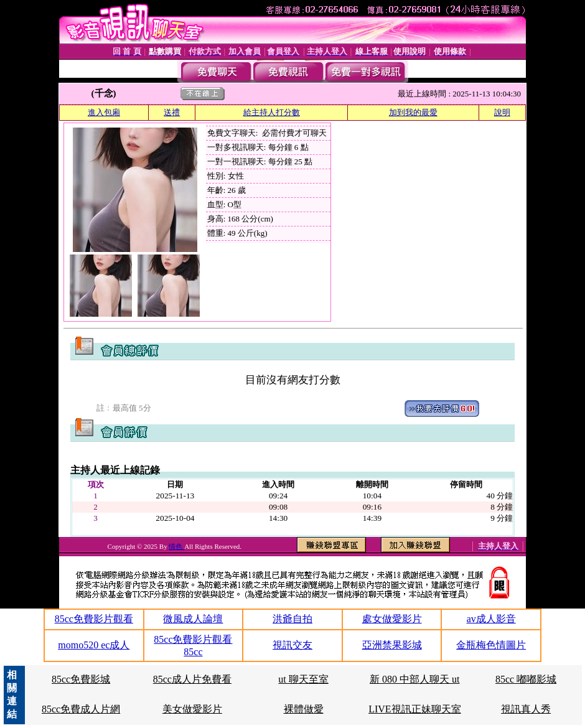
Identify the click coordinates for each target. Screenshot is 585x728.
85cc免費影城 (81, 679)
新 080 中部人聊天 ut (414, 679)
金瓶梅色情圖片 (491, 645)
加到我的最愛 (413, 112)
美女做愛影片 (192, 709)
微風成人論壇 (193, 619)
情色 (176, 546)
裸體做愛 (304, 709)
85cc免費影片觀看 (94, 619)
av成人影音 (491, 619)
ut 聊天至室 (303, 679)
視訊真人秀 (526, 709)
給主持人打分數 (272, 112)
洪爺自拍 (292, 619)
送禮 (172, 112)
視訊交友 (292, 645)
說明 (502, 112)
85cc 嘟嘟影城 (526, 679)
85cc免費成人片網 (81, 709)
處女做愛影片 (392, 619)
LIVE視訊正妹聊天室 (414, 709)
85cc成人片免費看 (192, 679)
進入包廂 (104, 112)
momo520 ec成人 (94, 645)
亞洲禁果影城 (392, 645)
